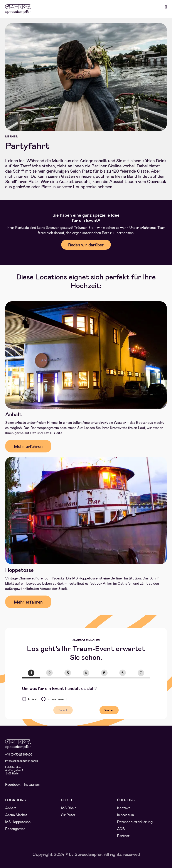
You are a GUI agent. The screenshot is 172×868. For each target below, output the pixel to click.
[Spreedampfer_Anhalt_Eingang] (86, 303)
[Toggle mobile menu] (166, 7)
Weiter (109, 710)
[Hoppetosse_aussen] (86, 458)
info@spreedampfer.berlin (22, 761)
